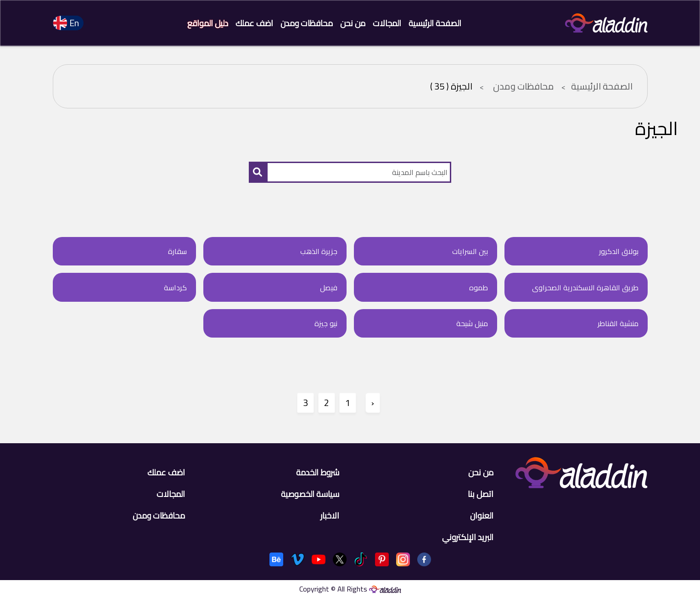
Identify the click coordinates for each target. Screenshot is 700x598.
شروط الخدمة (318, 472)
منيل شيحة (472, 323)
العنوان (482, 516)
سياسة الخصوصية (310, 494)
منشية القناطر (618, 323)
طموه (479, 288)
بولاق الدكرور (619, 251)
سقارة (177, 251)
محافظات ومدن (307, 23)
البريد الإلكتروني (468, 537)
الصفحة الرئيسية (435, 23)
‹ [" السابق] (373, 403)
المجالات (387, 23)
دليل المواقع (208, 23)
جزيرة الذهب (319, 251)
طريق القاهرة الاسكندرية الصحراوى (585, 288)
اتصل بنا (481, 494)
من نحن (353, 23)
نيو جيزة (326, 323)
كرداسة (175, 288)
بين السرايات (470, 251)
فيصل (329, 288)
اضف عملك (254, 23)
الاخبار (330, 516)
